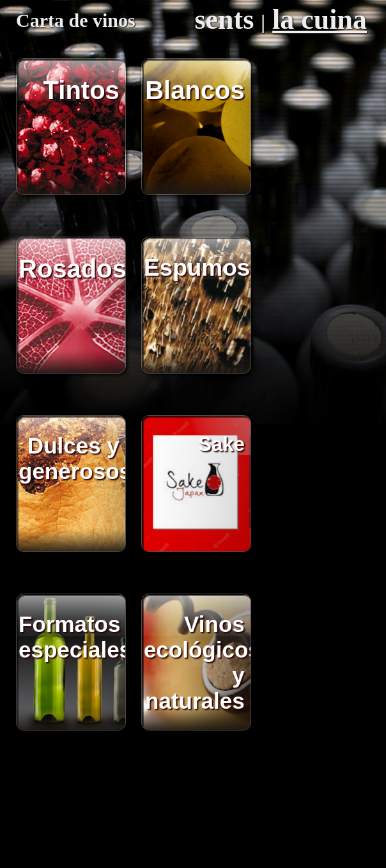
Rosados (73, 269)
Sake (221, 444)
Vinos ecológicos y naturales (198, 662)
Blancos (195, 90)
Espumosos (198, 268)
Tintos (81, 90)
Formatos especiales (73, 637)
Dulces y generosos (73, 458)
